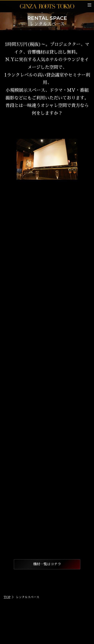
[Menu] (89, 5)
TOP (7, 597)
